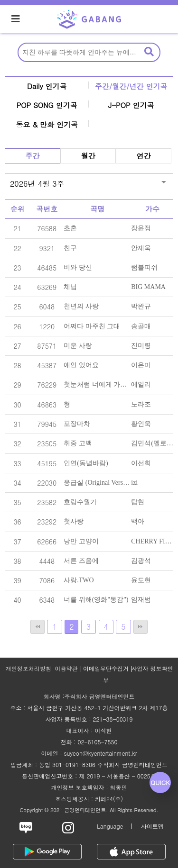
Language (110, 826)
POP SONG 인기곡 (47, 105)
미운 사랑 (78, 346)
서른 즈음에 (81, 561)
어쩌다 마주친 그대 (92, 326)
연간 (144, 156)
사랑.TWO (79, 580)
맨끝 (141, 627)
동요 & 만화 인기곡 (47, 124)
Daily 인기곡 (47, 86)
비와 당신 (78, 267)
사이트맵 (152, 826)
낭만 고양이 (81, 541)
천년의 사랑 (81, 306)
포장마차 (77, 424)
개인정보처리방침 (28, 668)
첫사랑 (74, 521)
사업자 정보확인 (152, 668)
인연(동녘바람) (86, 463)
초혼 (70, 228)
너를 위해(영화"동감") (96, 600)
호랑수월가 (80, 502)
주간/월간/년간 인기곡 (131, 86)
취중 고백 (78, 443)
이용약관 (66, 668)
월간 (88, 156)
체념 (70, 287)
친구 (70, 248)
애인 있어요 (81, 365)
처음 (37, 627)
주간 (33, 156)
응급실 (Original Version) (99, 483)
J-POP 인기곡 (131, 105)
